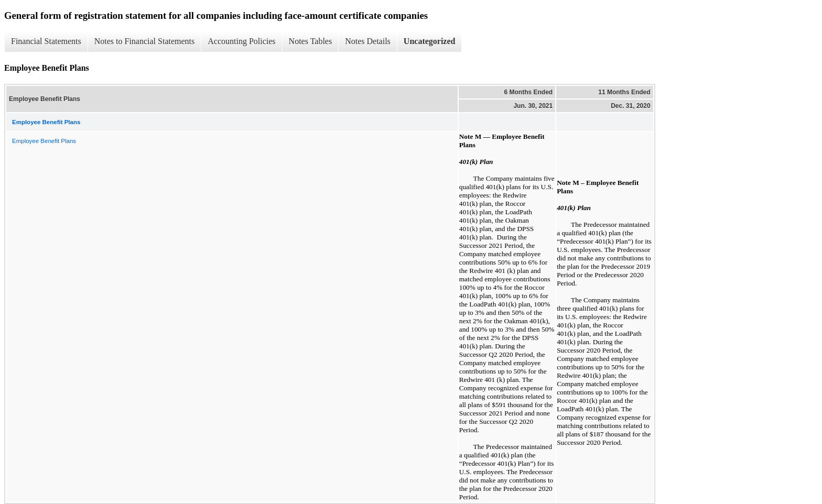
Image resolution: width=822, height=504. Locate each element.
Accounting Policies (241, 41)
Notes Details (368, 41)
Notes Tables (311, 41)
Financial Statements (46, 41)
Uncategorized (430, 41)
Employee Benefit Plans (44, 141)
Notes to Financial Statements (145, 41)
